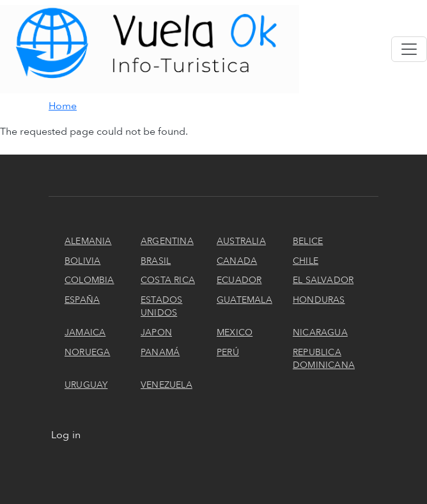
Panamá (160, 352)
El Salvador (323, 280)
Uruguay (86, 385)
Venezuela (167, 385)
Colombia (89, 280)
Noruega (87, 352)
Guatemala (245, 300)
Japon (156, 332)
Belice (308, 241)
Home (63, 106)
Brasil (156, 261)
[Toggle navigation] (409, 49)
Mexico (235, 332)
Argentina (167, 241)
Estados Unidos (161, 307)
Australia (241, 241)
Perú (228, 352)
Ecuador (239, 280)
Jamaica (85, 332)
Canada (237, 261)
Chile (306, 261)
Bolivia (82, 261)
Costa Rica (168, 280)
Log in (66, 435)
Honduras (319, 300)
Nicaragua (320, 332)
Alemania (88, 241)
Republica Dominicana (324, 359)
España (82, 300)
